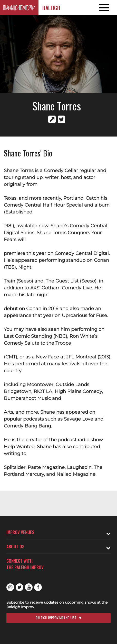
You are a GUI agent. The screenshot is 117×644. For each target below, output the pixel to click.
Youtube (29, 587)
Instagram (10, 587)
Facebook (38, 587)
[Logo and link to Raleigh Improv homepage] (19, 8)
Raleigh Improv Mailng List (56, 618)
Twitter (19, 587)
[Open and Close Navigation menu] (105, 8)
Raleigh (51, 8)
